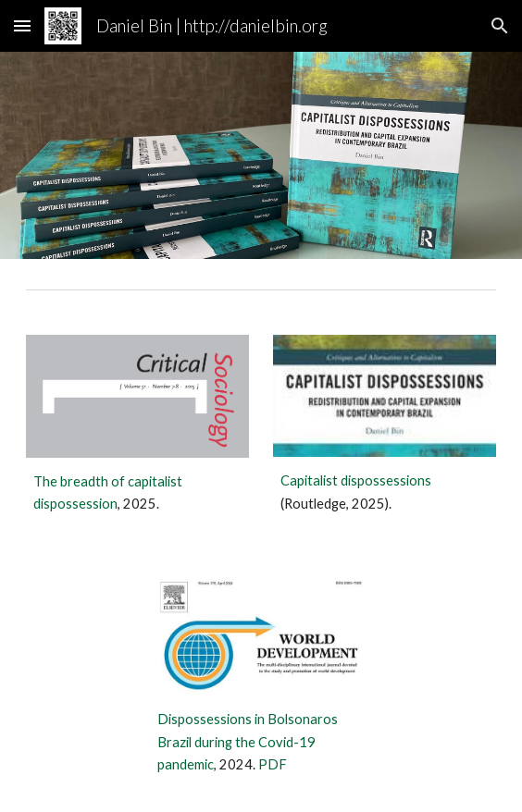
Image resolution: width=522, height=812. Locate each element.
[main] (137, 493)
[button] (22, 25)
